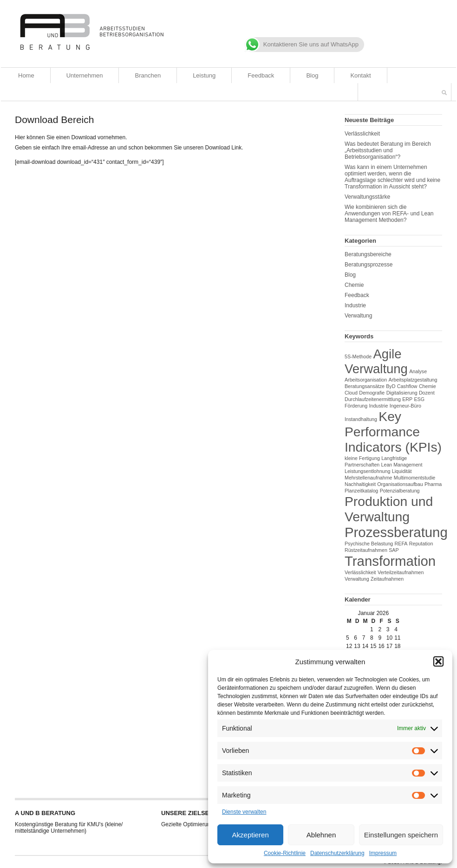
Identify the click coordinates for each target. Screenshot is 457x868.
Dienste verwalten (244, 812)
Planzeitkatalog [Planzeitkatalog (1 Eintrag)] (361, 491)
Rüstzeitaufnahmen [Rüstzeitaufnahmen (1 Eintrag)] (366, 550)
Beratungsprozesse (369, 265)
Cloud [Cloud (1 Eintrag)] (351, 393)
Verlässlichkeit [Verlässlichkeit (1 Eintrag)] (360, 572)
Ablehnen (321, 835)
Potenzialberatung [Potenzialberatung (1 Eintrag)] (400, 491)
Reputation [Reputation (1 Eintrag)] (421, 544)
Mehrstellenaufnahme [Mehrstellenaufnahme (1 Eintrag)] (368, 478)
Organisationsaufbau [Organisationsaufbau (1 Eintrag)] (400, 484)
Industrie (355, 305)
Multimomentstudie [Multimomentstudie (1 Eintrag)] (415, 478)
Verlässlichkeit (362, 134)
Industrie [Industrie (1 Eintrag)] (379, 406)
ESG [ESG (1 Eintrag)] (419, 399)
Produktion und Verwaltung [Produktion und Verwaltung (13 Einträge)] (389, 509)
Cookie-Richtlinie (285, 853)
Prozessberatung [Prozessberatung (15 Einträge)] (396, 532)
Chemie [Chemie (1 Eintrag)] (428, 386)
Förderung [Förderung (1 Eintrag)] (356, 406)
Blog (312, 75)
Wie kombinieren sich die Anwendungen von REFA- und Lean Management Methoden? (389, 214)
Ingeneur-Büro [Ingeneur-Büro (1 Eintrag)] (405, 406)
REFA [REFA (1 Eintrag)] (401, 544)
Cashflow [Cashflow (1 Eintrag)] (407, 386)
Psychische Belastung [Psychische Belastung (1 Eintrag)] (369, 544)
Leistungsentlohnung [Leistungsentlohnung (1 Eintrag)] (367, 471)
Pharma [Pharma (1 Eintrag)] (433, 484)
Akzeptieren (251, 835)
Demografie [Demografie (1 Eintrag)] (372, 393)
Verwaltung (358, 316)
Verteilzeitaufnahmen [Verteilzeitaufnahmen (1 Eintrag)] (401, 572)
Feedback (261, 75)
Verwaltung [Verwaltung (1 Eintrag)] (357, 579)
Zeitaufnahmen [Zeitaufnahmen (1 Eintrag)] (387, 579)
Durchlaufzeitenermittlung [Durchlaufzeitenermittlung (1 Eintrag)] (373, 399)
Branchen (148, 75)
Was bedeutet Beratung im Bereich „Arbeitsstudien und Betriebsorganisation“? (388, 150)
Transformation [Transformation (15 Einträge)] (390, 561)
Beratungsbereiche (368, 254)
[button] (438, 661)
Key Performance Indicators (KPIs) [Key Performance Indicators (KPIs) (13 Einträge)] (393, 432)
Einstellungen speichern (401, 835)
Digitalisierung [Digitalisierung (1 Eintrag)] (402, 393)
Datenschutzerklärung (337, 853)
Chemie (354, 285)
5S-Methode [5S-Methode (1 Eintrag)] (358, 356)
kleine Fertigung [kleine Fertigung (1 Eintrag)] (362, 458)
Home (26, 75)
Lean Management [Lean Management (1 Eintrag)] (402, 465)
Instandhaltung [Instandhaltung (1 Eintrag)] (361, 419)
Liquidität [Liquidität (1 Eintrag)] (402, 471)
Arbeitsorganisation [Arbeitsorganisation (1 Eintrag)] (366, 380)
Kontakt (360, 75)
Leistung (204, 75)
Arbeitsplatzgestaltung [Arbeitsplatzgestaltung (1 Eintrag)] (413, 380)
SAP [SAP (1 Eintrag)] (394, 550)
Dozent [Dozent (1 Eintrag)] (427, 393)
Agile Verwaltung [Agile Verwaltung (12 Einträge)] (376, 361)
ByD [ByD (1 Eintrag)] (391, 386)
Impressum (383, 853)
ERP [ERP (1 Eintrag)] (407, 399)
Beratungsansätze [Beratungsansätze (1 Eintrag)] (365, 386)
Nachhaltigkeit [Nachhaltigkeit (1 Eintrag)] (360, 484)
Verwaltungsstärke (367, 197)
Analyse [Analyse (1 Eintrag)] (418, 371)
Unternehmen (85, 75)
